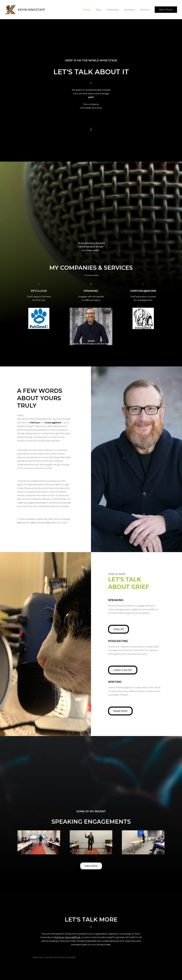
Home (93, 10)
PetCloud (60, 937)
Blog (103, 10)
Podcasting (116, 10)
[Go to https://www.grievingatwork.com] (143, 291)
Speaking (132, 10)
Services (145, 10)
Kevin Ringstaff (31, 10)
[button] (166, 10)
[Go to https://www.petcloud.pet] (39, 291)
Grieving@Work (54, 422)
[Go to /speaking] (91, 291)
